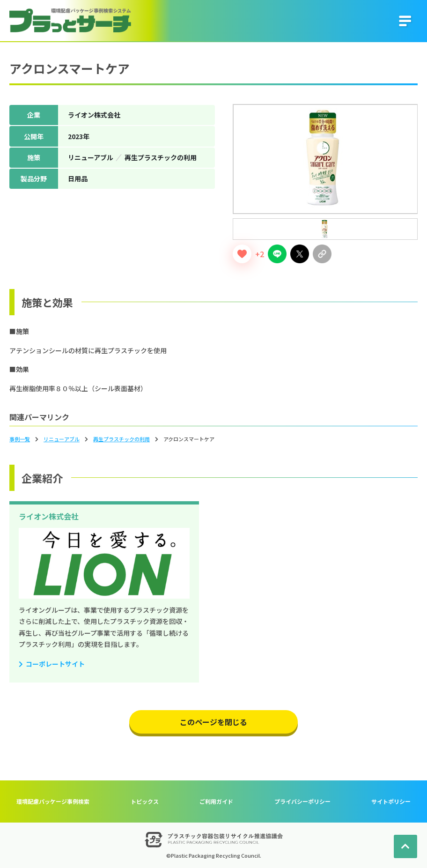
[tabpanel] (325, 159)
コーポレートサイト (55, 664)
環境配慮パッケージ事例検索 (53, 801)
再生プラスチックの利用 (121, 439)
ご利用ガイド (216, 801)
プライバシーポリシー (302, 801)
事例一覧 (20, 439)
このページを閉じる (213, 722)
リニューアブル (62, 439)
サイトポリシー (391, 801)
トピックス (145, 801)
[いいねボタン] (242, 254)
